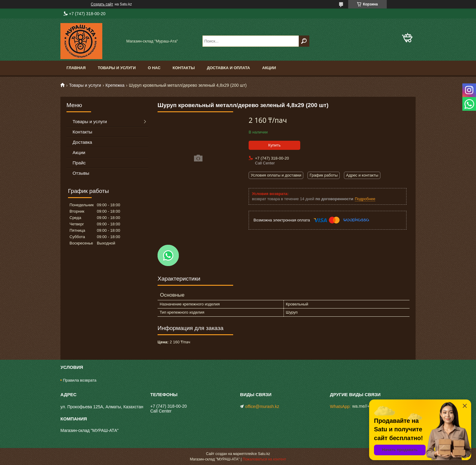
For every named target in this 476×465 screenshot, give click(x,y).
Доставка (82, 142)
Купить (274, 145)
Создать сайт (102, 4)
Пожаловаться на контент (264, 459)
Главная (76, 68)
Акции (269, 68)
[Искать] (304, 41)
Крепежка (115, 85)
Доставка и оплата (228, 68)
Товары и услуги (117, 68)
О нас (154, 68)
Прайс (79, 163)
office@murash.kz (262, 406)
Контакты (184, 68)
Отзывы (81, 173)
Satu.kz (264, 454)
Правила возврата (80, 380)
